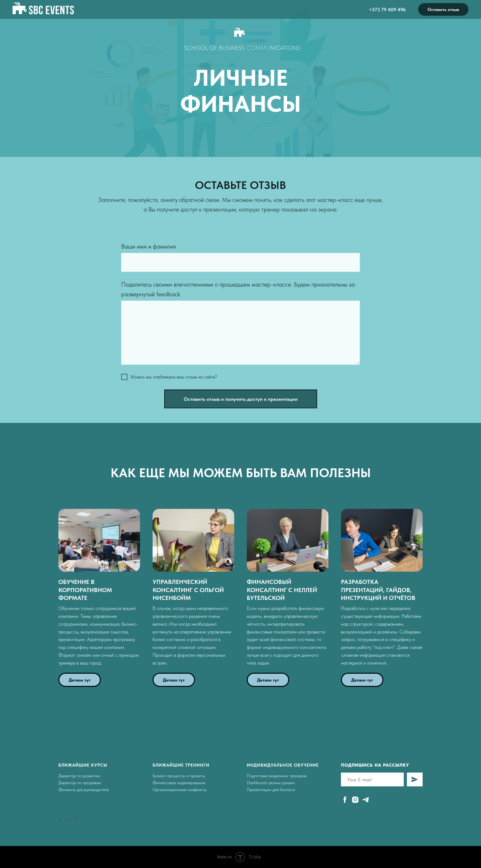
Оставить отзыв (443, 9)
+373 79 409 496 (387, 10)
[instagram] (355, 800)
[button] (99, 590)
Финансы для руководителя (84, 790)
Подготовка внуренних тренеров (277, 776)
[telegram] (366, 800)
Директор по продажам (80, 783)
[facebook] (345, 800)
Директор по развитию (79, 776)
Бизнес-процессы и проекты (179, 776)
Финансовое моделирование (179, 783)
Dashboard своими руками (271, 783)
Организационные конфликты (180, 790)
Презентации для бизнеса (271, 790)
